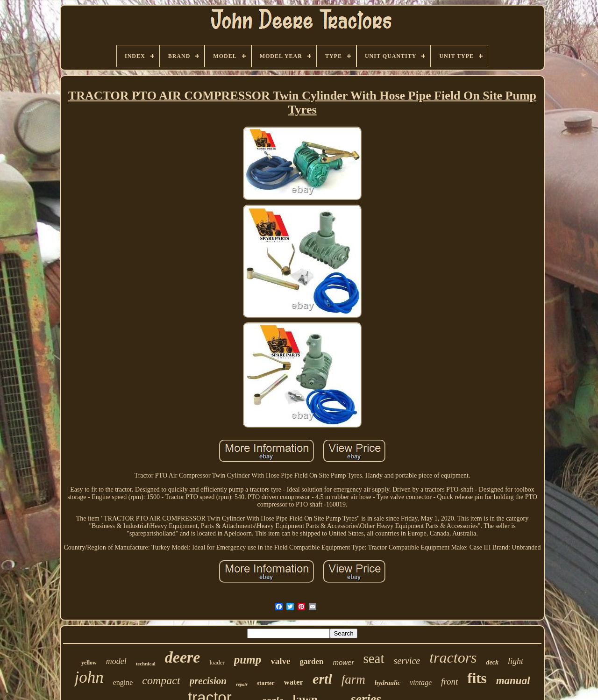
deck (492, 662)
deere (183, 657)
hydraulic (388, 683)
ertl (322, 679)
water (294, 682)
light (516, 661)
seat (374, 658)
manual (513, 681)
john (89, 677)
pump (248, 660)
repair (242, 684)
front (449, 682)
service (407, 661)
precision (208, 681)
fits (477, 678)
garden (311, 661)
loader (217, 662)
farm (353, 679)
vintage (421, 682)
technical (146, 664)
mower (343, 662)
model (116, 661)
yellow (89, 663)
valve (280, 661)
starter (266, 683)
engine (123, 682)
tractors (453, 657)
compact (161, 680)
